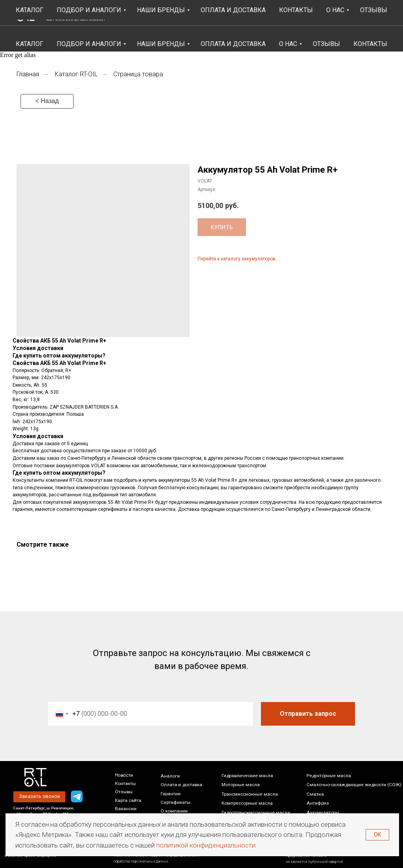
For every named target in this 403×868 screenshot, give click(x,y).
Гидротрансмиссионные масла (256, 813)
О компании (174, 811)
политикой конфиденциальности (206, 845)
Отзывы (326, 44)
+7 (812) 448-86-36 (366, 9)
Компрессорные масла (247, 803)
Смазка (315, 794)
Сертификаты (176, 802)
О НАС (288, 44)
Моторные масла (241, 785)
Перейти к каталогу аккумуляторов (237, 259)
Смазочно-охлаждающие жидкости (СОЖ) (354, 785)
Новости (124, 775)
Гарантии (171, 794)
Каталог (30, 44)
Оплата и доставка (181, 785)
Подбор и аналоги (89, 44)
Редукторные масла (329, 776)
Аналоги (170, 776)
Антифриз (318, 803)
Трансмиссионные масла (250, 794)
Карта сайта (128, 800)
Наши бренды (161, 44)
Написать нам (361, 17)
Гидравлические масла (247, 776)
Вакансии (126, 809)
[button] (290, 13)
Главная (28, 74)
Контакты (370, 44)
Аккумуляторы (323, 813)
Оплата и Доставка (233, 44)
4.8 (134, 14)
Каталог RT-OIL (76, 74)
